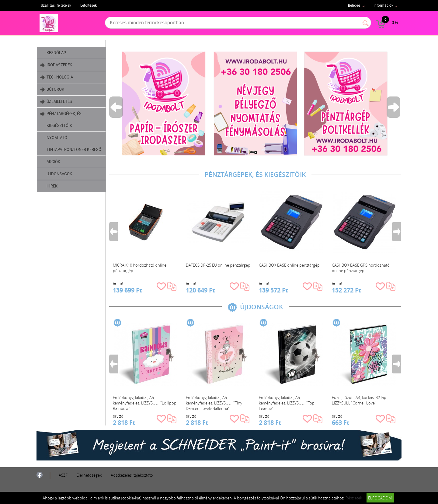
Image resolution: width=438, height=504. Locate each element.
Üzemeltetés (56, 101)
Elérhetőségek (89, 475)
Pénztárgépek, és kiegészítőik (61, 118)
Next (394, 107)
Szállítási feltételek (56, 5)
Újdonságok (59, 174)
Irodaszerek (56, 65)
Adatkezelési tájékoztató (132, 475)
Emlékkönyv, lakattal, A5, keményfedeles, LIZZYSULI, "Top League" (287, 402)
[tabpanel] (255, 103)
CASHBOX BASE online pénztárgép (289, 265)
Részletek (354, 498)
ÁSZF (63, 475)
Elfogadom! (380, 498)
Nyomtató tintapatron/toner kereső (74, 143)
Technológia (57, 77)
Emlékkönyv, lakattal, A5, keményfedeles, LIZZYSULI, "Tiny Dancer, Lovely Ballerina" (214, 402)
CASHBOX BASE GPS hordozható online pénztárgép (361, 268)
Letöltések (89, 5)
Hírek (52, 186)
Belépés (354, 5)
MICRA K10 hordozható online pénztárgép (140, 268)
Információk (383, 5)
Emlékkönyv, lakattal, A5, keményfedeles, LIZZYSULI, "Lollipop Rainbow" (145, 402)
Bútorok (52, 89)
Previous (116, 107)
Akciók (53, 162)
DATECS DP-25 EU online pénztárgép (218, 265)
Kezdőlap (56, 53)
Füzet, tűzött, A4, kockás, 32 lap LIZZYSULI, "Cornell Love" (359, 400)
